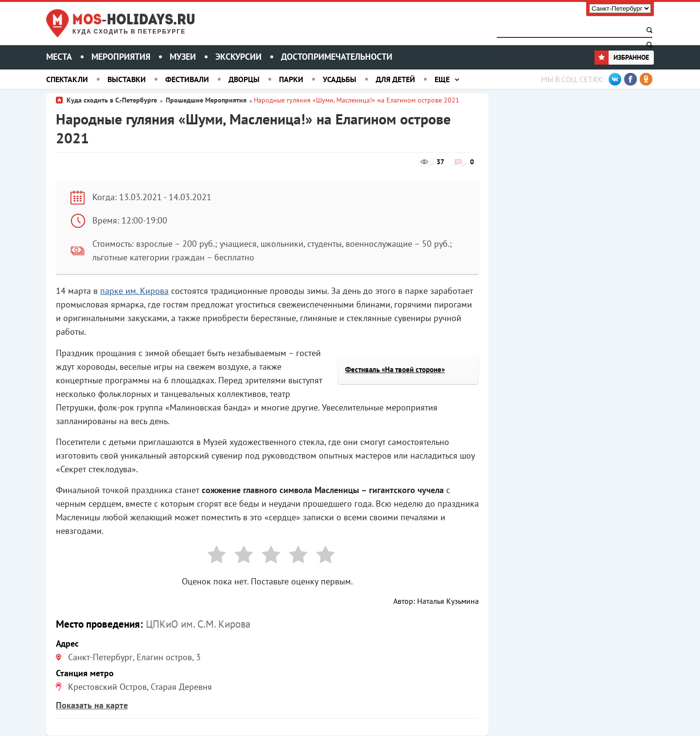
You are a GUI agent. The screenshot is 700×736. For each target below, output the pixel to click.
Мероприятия (121, 57)
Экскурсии (238, 57)
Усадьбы (340, 79)
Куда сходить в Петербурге (129, 32)
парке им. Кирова (134, 291)
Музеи (183, 57)
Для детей (395, 79)
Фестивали (187, 79)
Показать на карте (92, 705)
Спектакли (67, 79)
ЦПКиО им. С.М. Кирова (198, 624)
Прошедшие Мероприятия (206, 100)
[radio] (213, 556)
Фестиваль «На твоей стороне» (395, 369)
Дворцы (244, 79)
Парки (291, 79)
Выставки (127, 79)
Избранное (622, 57)
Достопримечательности (337, 57)
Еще (442, 79)
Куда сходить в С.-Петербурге (112, 100)
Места (59, 57)
